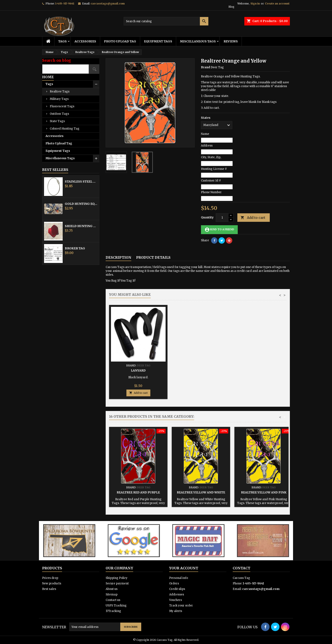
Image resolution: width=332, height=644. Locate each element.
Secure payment (117, 583)
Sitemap (112, 594)
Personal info (179, 578)
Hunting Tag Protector (201, 370)
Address (207, 146)
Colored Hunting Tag (65, 129)
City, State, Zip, (211, 157)
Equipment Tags (158, 41)
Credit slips (177, 589)
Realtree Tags (60, 92)
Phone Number (211, 192)
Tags (62, 41)
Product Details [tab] (153, 257)
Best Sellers (55, 170)
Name (205, 134)
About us (112, 589)
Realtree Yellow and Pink (264, 492)
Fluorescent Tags (62, 106)
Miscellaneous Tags (198, 41)
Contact (241, 568)
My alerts (176, 611)
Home (48, 77)
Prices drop (50, 578)
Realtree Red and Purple (138, 492)
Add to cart (253, 218)
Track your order (181, 606)
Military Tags (59, 99)
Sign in (255, 3)
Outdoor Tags (59, 114)
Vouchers (176, 600)
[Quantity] (222, 218)
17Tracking (113, 611)
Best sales (49, 589)
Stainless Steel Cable (81, 182)
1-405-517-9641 (65, 3)
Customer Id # (211, 181)
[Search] (166, 21)
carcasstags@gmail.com (108, 3)
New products (52, 583)
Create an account (277, 3)
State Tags (57, 121)
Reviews (231, 41)
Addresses (177, 594)
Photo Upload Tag (120, 41)
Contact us (113, 600)
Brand (205, 67)
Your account (184, 568)
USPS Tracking (116, 606)
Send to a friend (219, 230)
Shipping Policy (117, 578)
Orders (174, 583)
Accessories (85, 41)
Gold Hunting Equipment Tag (81, 204)
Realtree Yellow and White (201, 492)
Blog (231, 7)
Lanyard (264, 370)
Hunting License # (214, 169)
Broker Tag (75, 248)
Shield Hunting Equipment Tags (81, 226)
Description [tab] (118, 257)
